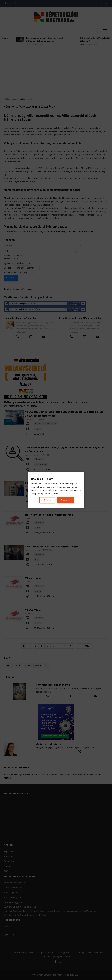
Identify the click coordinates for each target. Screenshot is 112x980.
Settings (47, 500)
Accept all (66, 500)
